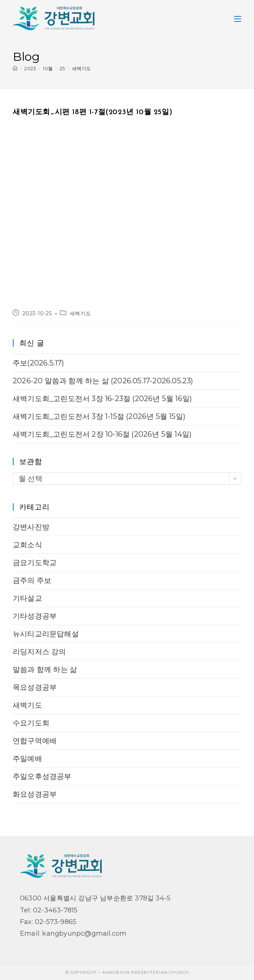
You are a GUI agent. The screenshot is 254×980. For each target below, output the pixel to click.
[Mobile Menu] (238, 18)
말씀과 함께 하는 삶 (45, 669)
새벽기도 (82, 68)
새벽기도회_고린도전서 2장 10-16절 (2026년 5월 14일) (102, 434)
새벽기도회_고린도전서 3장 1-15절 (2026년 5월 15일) (99, 416)
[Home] (15, 68)
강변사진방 (31, 527)
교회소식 (27, 545)
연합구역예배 (35, 741)
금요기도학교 (35, 563)
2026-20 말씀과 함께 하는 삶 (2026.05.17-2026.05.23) (103, 381)
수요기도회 (31, 723)
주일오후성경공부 (42, 776)
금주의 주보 (32, 580)
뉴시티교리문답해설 (46, 634)
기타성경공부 (35, 616)
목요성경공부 (35, 687)
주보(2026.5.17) (39, 363)
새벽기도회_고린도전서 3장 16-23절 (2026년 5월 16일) (102, 399)
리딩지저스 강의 (39, 652)
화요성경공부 (35, 794)
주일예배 (27, 759)
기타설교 (27, 598)
